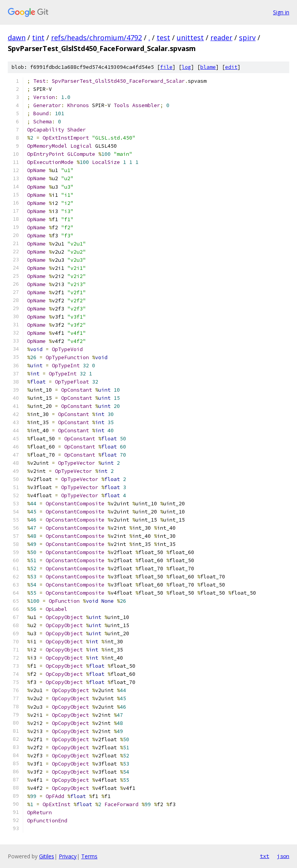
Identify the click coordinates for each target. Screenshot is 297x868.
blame (208, 67)
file (166, 67)
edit (231, 67)
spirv (247, 38)
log (186, 67)
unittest (190, 38)
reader (221, 38)
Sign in (281, 12)
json (283, 856)
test (163, 38)
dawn (17, 38)
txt (265, 856)
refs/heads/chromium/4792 (96, 38)
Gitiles (47, 856)
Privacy (68, 856)
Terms (89, 856)
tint (38, 38)
